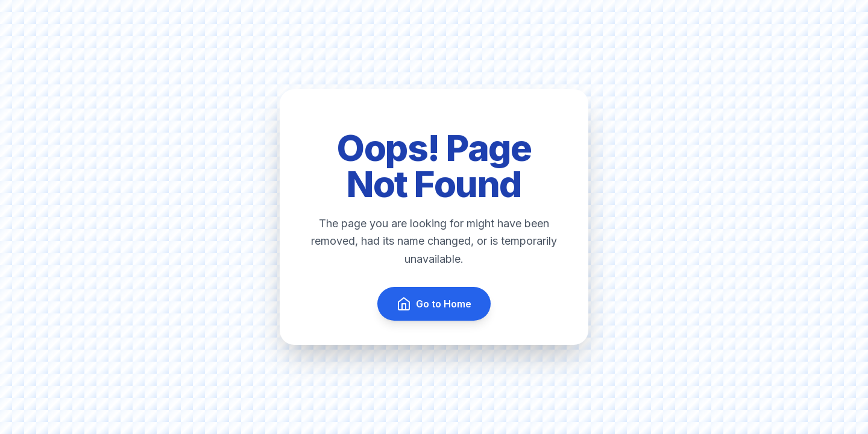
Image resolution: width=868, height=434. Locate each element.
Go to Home (434, 304)
